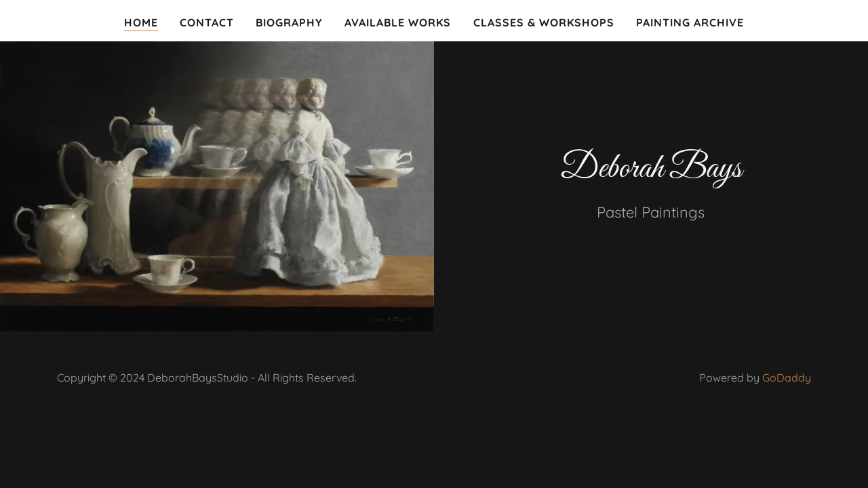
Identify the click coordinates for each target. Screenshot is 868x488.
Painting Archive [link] (690, 22)
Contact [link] (207, 22)
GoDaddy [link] (787, 378)
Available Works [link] (398, 22)
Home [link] (141, 22)
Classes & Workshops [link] (544, 22)
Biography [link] (289, 22)
